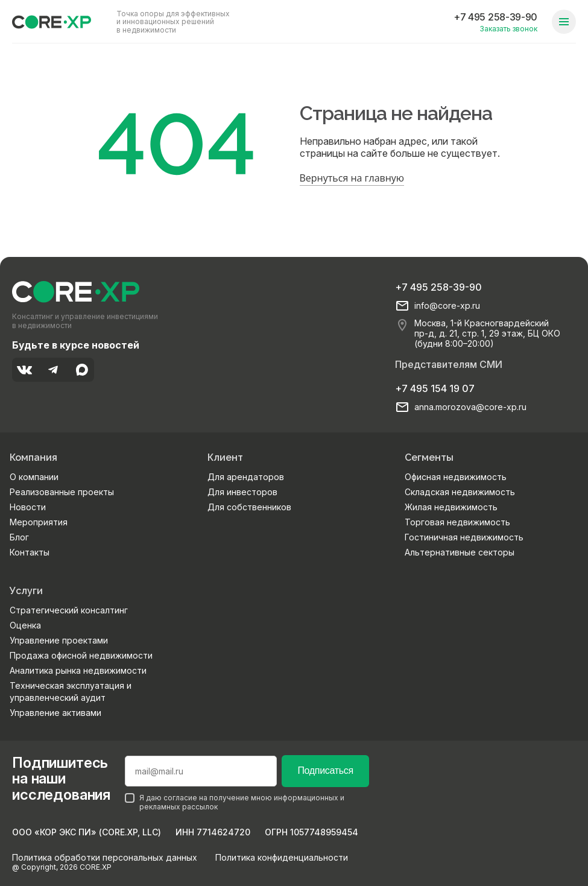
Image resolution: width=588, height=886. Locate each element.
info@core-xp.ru (447, 306)
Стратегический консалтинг (69, 610)
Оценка (25, 625)
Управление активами (55, 713)
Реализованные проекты (62, 492)
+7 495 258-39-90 (495, 17)
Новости (28, 507)
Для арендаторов (246, 477)
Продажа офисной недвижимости (81, 655)
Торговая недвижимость (457, 522)
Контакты (30, 552)
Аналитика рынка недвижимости (78, 670)
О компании (34, 477)
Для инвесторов (242, 492)
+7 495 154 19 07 (435, 388)
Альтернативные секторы (460, 552)
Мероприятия (39, 522)
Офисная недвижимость (456, 477)
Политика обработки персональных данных (105, 857)
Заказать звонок (508, 29)
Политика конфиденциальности (282, 857)
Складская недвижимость (460, 492)
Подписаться (325, 771)
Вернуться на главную (352, 178)
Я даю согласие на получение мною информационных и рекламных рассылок (235, 802)
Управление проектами (59, 640)
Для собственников (249, 507)
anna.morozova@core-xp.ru (470, 407)
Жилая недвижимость (451, 507)
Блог (19, 537)
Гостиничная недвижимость (464, 537)
